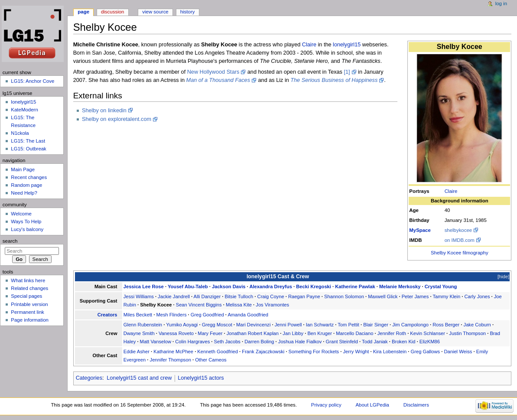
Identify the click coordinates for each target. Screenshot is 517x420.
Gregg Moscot (217, 325)
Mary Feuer (210, 333)
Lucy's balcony (27, 229)
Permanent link (27, 312)
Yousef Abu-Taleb (188, 287)
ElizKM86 (430, 342)
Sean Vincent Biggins (199, 305)
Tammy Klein (446, 296)
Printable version (29, 304)
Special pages (26, 296)
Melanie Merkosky (400, 287)
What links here (28, 280)
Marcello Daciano (354, 333)
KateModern (24, 110)
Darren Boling (259, 342)
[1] (347, 72)
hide (503, 277)
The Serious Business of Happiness (334, 80)
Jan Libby (293, 333)
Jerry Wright (356, 352)
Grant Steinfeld (342, 342)
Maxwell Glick (383, 296)
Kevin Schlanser (428, 333)
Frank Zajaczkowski (263, 352)
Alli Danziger (207, 296)
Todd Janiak (375, 342)
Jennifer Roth (392, 333)
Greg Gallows (426, 352)
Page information (30, 320)
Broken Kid (404, 342)
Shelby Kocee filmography (460, 253)
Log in (501, 3)
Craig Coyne (271, 296)
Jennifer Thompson (171, 360)
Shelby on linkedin (104, 111)
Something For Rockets (314, 352)
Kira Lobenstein (390, 352)
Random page (26, 185)
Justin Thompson (467, 333)
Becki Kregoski (314, 287)
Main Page (23, 169)
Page (83, 12)
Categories (89, 378)
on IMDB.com (460, 240)
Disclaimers (416, 405)
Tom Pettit (348, 325)
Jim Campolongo (410, 325)
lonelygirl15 (347, 45)
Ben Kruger (319, 333)
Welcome (21, 214)
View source (155, 12)
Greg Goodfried (207, 315)
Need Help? (24, 193)
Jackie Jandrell (174, 296)
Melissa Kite (239, 305)
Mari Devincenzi (253, 325)
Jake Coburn (477, 325)
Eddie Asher (137, 352)
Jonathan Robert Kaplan (253, 333)
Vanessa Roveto (176, 333)
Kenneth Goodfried (218, 352)
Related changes (29, 288)
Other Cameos (211, 360)
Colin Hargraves (192, 342)
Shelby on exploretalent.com (117, 119)
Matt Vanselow (156, 342)
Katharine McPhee (173, 352)
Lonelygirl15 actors (201, 378)
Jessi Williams (139, 296)
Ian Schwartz (320, 325)
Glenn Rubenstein (143, 325)
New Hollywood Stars (213, 72)
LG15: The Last (28, 141)
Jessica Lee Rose (144, 287)
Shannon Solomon (344, 296)
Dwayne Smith (139, 333)
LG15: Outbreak (29, 149)
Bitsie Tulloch (239, 296)
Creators (107, 315)
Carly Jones (477, 296)
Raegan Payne (304, 296)
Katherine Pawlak (355, 287)
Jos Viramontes (272, 305)
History (188, 12)
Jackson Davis (229, 287)
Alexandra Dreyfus (271, 287)
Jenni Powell (288, 325)
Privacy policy (326, 405)
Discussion (112, 12)
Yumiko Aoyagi (182, 325)
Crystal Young (441, 287)
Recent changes (29, 177)
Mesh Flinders (171, 315)
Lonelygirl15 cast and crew (139, 378)
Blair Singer (376, 325)
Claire (451, 191)
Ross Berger (446, 325)
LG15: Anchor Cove (33, 81)
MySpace (420, 230)
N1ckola (20, 133)
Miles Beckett (138, 315)
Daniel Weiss (458, 352)
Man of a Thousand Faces (218, 80)
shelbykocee (458, 230)
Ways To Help (26, 221)
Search (10, 241)
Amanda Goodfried (248, 315)
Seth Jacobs (227, 342)
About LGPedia (372, 405)
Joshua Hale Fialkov (300, 342)
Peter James (415, 296)
